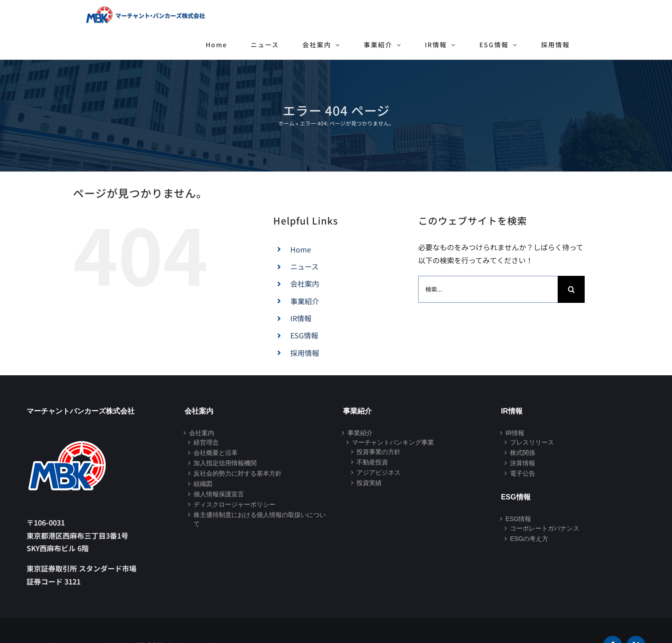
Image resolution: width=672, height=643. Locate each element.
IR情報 (301, 318)
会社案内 (305, 283)
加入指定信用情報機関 (225, 463)
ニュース (304, 266)
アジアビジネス (379, 472)
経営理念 (206, 442)
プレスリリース (532, 442)
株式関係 (523, 453)
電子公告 (523, 473)
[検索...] (488, 289)
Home (301, 249)
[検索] (571, 289)
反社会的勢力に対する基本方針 (238, 473)
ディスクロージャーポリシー (235, 504)
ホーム (286, 123)
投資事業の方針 (379, 452)
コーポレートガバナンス (545, 528)
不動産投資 (372, 462)
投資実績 (369, 483)
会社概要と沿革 (216, 453)
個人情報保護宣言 (219, 494)
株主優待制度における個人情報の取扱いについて (260, 519)
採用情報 (305, 353)
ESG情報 (304, 335)
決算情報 (523, 463)
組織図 (203, 484)
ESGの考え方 (529, 539)
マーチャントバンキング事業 (393, 442)
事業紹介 (305, 301)
